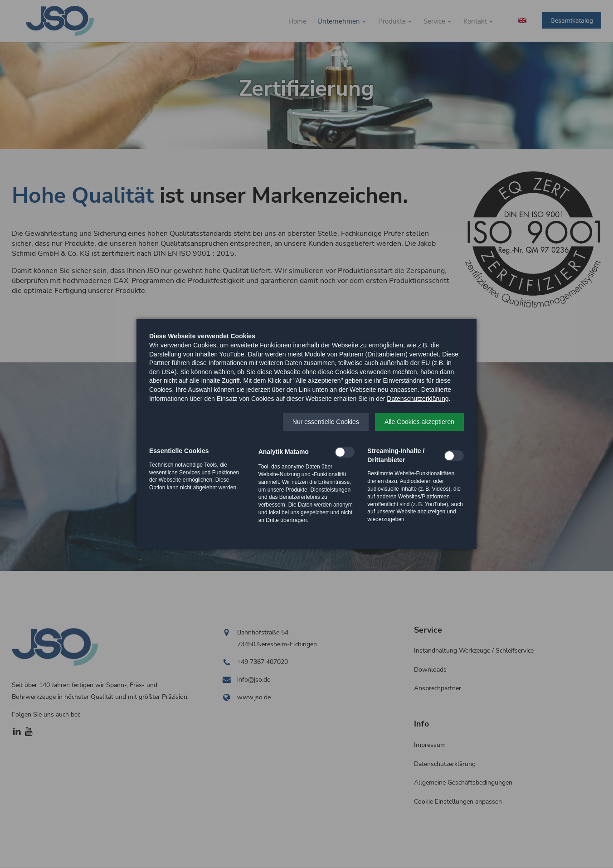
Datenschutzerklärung (418, 399)
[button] (326, 422)
